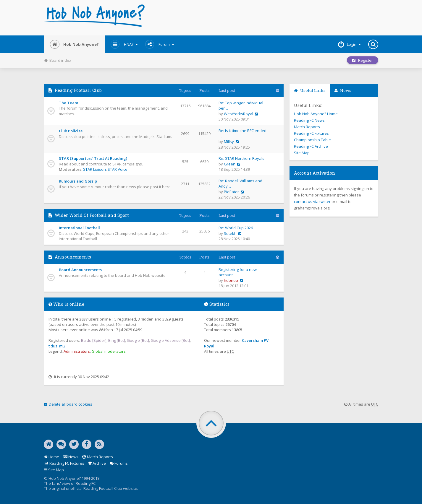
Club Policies (71, 131)
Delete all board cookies (68, 404)
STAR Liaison (94, 169)
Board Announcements (80, 270)
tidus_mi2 (57, 346)
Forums (119, 463)
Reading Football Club (78, 90)
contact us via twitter (312, 201)
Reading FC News (309, 120)
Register (363, 60)
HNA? (124, 44)
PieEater (231, 192)
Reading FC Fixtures (311, 133)
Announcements (73, 257)
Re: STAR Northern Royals (241, 158)
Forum (160, 44)
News (71, 457)
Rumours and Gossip (78, 181)
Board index (58, 60)
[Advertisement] (268, 18)
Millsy (229, 142)
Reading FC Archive (311, 146)
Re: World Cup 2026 (236, 228)
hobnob (231, 280)
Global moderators (109, 351)
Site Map (302, 153)
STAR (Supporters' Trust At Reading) (93, 158)
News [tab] (343, 90)
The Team (68, 103)
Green (230, 164)
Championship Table (312, 140)
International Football (79, 228)
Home (52, 457)
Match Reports (307, 127)
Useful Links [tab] (310, 90)
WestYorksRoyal (239, 114)
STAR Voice (118, 169)
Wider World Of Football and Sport (92, 215)
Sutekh (230, 233)
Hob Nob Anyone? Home (316, 114)
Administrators (77, 351)
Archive (97, 463)
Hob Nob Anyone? (74, 44)
